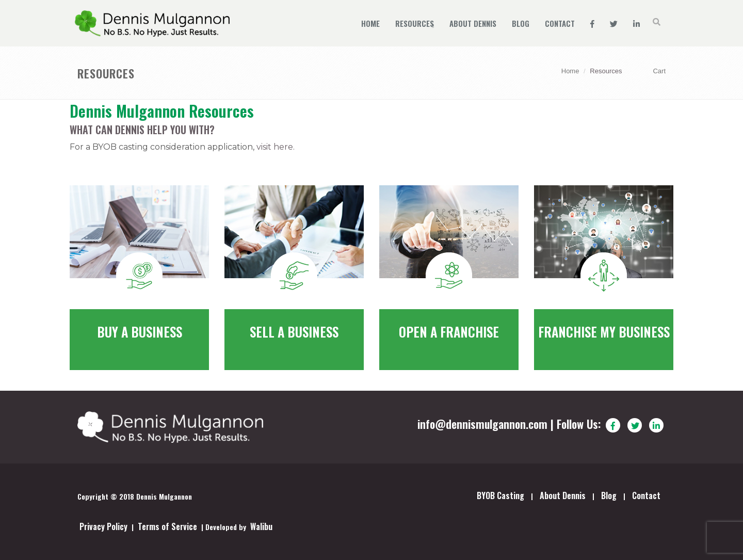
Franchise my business (604, 332)
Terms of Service (167, 526)
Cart (659, 71)
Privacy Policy (103, 526)
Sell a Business (294, 332)
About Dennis (473, 23)
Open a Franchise (449, 332)
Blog (521, 23)
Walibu (261, 526)
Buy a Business (140, 332)
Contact (560, 23)
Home (370, 23)
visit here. (276, 147)
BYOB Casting (500, 495)
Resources (415, 23)
